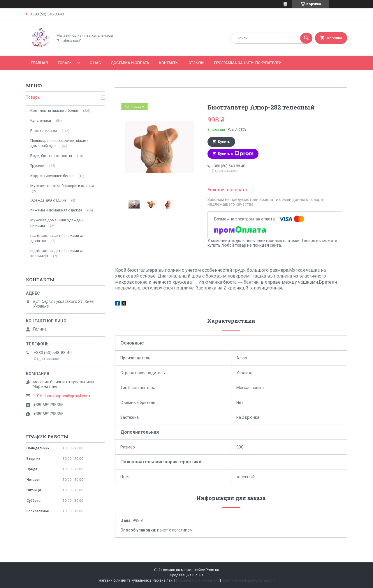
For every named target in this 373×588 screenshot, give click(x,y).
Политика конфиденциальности (248, 580)
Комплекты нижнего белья (54, 111)
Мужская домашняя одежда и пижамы (57, 223)
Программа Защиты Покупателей (248, 63)
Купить (224, 142)
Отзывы (196, 63)
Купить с (236, 154)
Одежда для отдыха (48, 200)
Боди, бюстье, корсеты (51, 156)
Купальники (41, 120)
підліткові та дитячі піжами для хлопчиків (58, 253)
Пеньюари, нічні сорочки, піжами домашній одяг (59, 143)
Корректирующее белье (52, 176)
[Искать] (306, 38)
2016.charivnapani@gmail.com (62, 396)
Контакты (169, 63)
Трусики (37, 166)
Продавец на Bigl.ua (187, 575)
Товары (65, 63)
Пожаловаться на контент (198, 580)
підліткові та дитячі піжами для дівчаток (58, 238)
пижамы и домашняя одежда (56, 210)
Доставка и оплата (130, 63)
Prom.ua (212, 570)
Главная (39, 63)
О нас (95, 63)
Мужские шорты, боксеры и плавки (62, 186)
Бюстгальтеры (44, 131)
